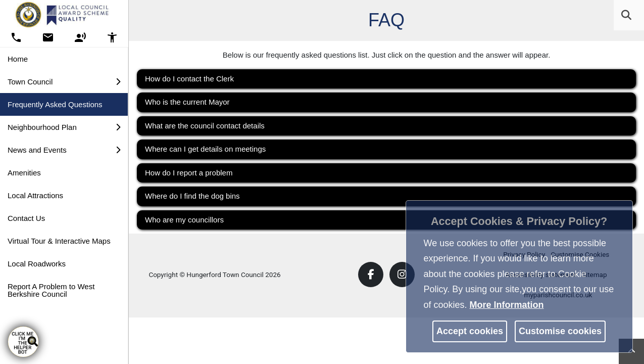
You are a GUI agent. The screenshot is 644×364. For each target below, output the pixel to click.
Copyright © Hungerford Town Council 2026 (214, 275)
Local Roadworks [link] (37, 264)
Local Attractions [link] (35, 195)
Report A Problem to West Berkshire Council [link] (51, 290)
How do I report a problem (189, 173)
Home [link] (18, 59)
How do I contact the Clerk (189, 79)
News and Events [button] (64, 150)
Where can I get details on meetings (205, 149)
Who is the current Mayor (187, 102)
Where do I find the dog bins (192, 196)
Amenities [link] (24, 173)
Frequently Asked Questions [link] (55, 104)
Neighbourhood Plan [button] (64, 127)
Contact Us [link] (26, 218)
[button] (627, 16)
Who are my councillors (184, 220)
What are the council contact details (205, 126)
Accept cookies (470, 331)
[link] (626, 15)
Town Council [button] (64, 82)
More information (507, 305)
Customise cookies (560, 331)
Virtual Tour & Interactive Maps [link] (59, 241)
